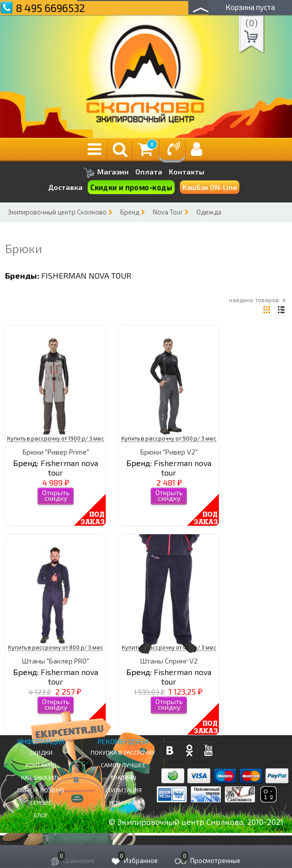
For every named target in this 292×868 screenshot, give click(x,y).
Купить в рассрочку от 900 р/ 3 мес (169, 438)
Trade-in (123, 777)
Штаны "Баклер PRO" (56, 661)
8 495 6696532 (51, 8)
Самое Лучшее (123, 765)
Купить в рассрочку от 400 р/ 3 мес (169, 647)
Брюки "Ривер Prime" (56, 452)
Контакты (187, 172)
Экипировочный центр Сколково (57, 212)
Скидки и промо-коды (131, 187)
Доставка (65, 187)
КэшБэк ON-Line (210, 187)
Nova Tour (168, 212)
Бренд (130, 212)
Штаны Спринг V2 (169, 661)
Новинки (123, 802)
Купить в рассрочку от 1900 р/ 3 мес (56, 438)
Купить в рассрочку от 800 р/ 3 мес (56, 647)
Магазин (106, 173)
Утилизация (123, 790)
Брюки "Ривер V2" (169, 452)
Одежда (209, 212)
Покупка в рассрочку (123, 752)
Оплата (149, 172)
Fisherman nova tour (86, 275)
